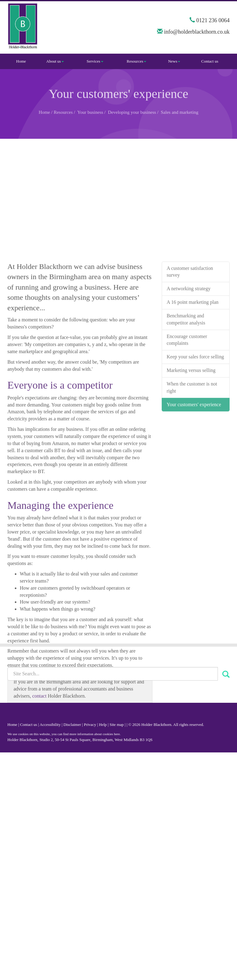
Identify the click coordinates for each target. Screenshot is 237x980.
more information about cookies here (95, 734)
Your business (90, 112)
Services (95, 61)
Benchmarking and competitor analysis (186, 390)
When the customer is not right (192, 458)
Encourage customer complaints (187, 410)
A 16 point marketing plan (193, 373)
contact (39, 766)
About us (55, 61)
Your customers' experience (194, 475)
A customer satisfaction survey (190, 342)
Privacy (90, 725)
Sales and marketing (180, 112)
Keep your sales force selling (195, 428)
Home (21, 61)
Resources (137, 61)
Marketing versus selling (191, 441)
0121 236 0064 (213, 20)
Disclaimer (72, 725)
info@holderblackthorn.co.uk (197, 32)
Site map (117, 725)
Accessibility (50, 725)
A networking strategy (189, 359)
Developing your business (132, 112)
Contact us (210, 61)
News (174, 61)
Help (103, 725)
